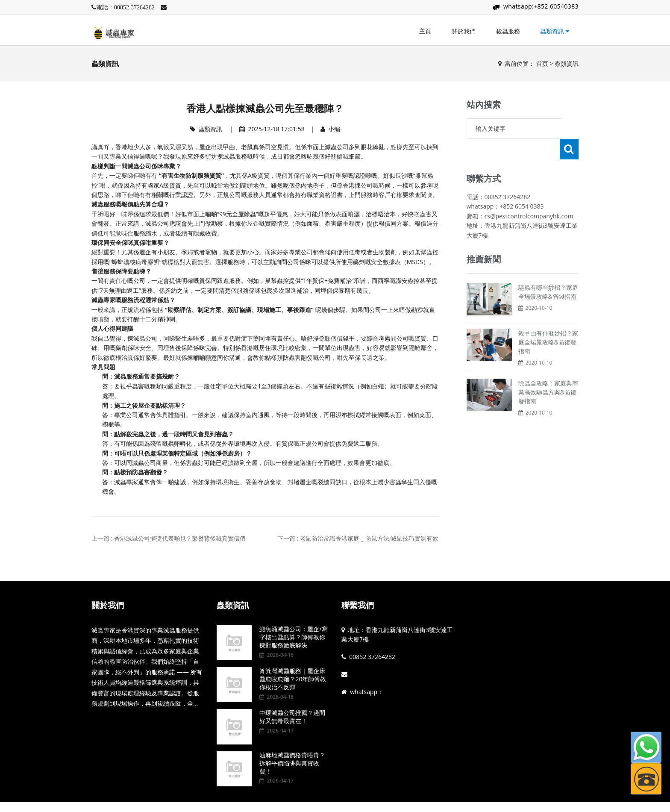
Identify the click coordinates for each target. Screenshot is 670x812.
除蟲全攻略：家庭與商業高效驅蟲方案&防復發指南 (548, 372)
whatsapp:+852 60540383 (541, 6)
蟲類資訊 (555, 31)
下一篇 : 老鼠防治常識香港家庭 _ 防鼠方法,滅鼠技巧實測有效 (358, 538)
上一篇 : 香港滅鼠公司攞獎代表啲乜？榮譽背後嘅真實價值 (169, 538)
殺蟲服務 (508, 31)
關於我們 (464, 31)
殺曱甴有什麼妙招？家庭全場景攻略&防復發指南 (548, 322)
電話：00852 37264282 (125, 7)
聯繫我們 (358, 605)
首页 (542, 63)
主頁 (425, 31)
